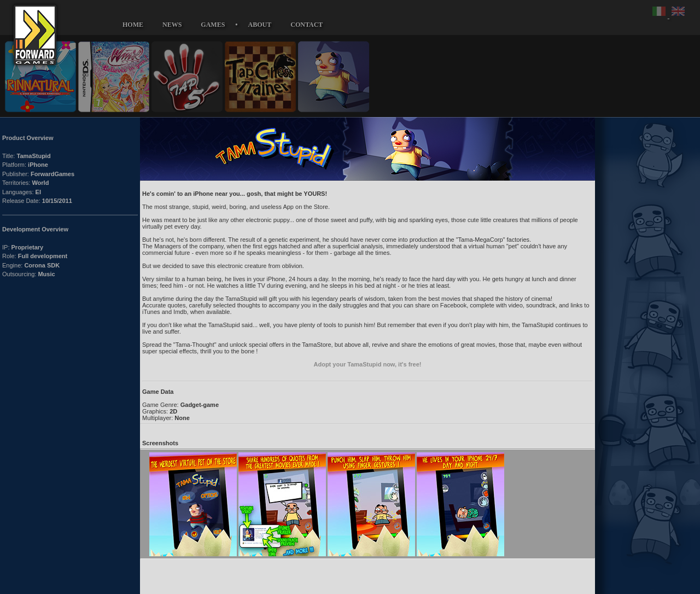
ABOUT (260, 25)
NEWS (172, 25)
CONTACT (307, 25)
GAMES (213, 25)
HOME (133, 25)
